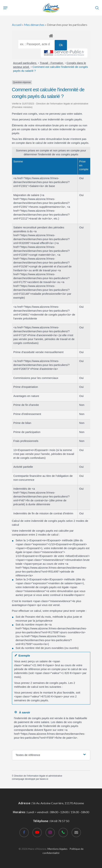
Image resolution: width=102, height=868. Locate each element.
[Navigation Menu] (5, 8)
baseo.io (44, 779)
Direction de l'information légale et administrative (38, 776)
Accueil (17, 25)
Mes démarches (34, 25)
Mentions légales (58, 849)
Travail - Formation (52, 63)
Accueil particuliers (25, 63)
